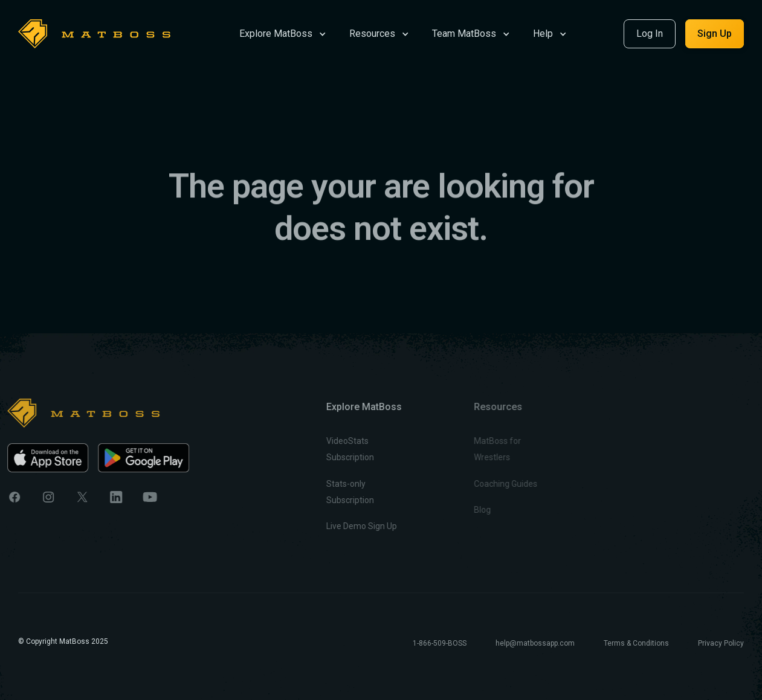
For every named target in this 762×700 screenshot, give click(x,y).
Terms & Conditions (636, 643)
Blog (457, 510)
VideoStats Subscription (332, 449)
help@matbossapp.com (535, 643)
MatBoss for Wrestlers (473, 449)
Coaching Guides (481, 484)
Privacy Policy (721, 643)
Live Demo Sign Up (344, 526)
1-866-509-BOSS (440, 643)
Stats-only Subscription (332, 492)
